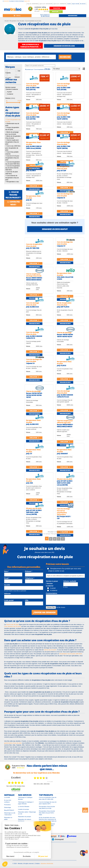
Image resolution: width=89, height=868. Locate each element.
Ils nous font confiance (8, 801)
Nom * (6, 571)
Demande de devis (34, 189)
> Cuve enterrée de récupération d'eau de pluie (12, 178)
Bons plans (56, 12)
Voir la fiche (34, 186)
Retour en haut (85, 810)
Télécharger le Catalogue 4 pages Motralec (26, 803)
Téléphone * (30, 578)
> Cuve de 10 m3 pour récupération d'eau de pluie (12, 158)
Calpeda (8, 73)
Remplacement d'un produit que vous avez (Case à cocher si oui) (64, 570)
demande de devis (73, 16)
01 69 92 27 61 (63, 4)
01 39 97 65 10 (35, 4)
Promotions (7, 805)
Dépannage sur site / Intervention (10, 814)
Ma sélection (83, 4)
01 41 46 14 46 (49, 4)
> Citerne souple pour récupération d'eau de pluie (12, 142)
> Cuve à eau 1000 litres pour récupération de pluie (13, 148)
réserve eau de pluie (12, 625)
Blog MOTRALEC (9, 810)
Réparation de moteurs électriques (25, 820)
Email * (7, 578)
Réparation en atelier (8, 818)
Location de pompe (24, 809)
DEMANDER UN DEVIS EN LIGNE (64, 46)
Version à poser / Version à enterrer (52, 583)
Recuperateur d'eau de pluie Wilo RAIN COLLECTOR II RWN (47, 813)
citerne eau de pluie (50, 650)
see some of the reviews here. (16, 786)
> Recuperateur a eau (12, 182)
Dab (19, 71)
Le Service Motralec (24, 807)
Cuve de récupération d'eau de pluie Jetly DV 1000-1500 (48, 798)
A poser (9, 92)
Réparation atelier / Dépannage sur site (27, 813)
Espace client (75, 4)
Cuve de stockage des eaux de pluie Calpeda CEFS (48, 803)
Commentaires (52, 593)
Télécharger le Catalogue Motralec (25, 798)
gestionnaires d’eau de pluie (13, 743)
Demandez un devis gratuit (55, 229)
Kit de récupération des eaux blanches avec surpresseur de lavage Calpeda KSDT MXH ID (48, 819)
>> (63, 539)
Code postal (9, 600)
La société (7, 797)
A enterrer (10, 94)
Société (69, 4)
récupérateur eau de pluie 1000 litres (71, 654)
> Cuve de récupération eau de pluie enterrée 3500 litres (13, 168)
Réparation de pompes (25, 817)
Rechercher (65, 57)
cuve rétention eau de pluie (13, 626)
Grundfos (8, 78)
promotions (58, 8)
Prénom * (29, 571)
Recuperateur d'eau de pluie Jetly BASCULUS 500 (47, 807)
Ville (27, 600)
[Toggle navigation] (17, 16)
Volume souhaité (70, 581)
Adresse (7, 594)
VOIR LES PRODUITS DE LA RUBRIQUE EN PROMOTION (30, 46)
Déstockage (8, 807)
